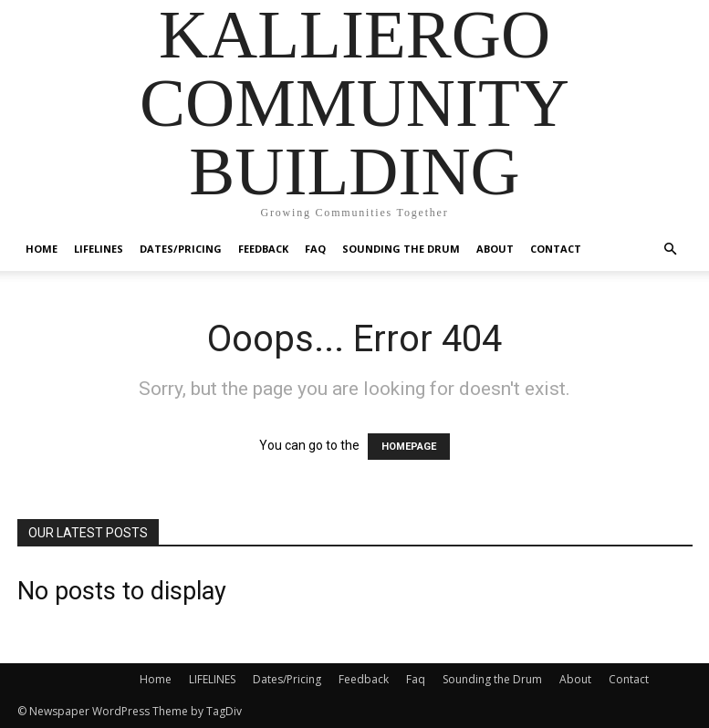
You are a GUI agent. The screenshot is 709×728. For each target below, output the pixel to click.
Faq (315, 249)
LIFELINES (99, 249)
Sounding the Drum (401, 249)
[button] (671, 250)
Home (42, 249)
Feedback (263, 249)
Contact (556, 249)
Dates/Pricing (181, 249)
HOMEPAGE (409, 447)
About (495, 249)
